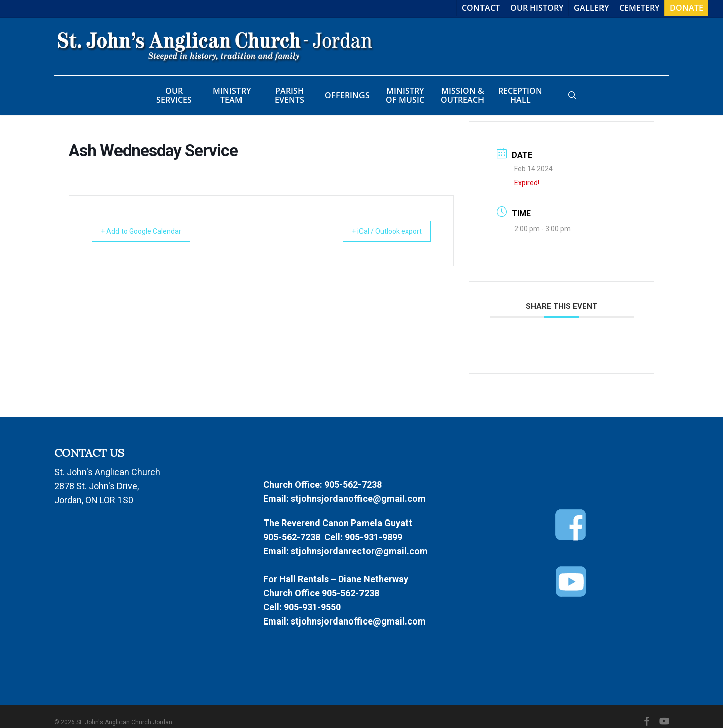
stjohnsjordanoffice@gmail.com (358, 499)
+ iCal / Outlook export (379, 231)
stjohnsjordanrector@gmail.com (359, 551)
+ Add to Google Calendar (149, 231)
